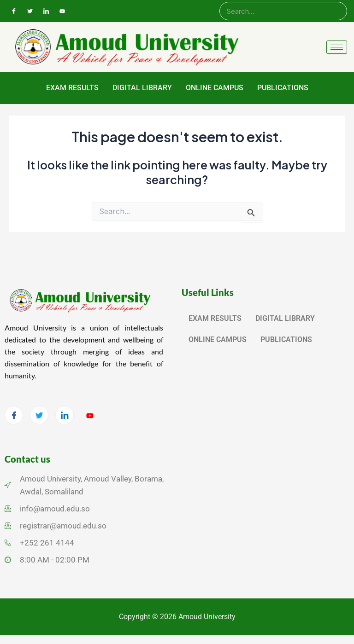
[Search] (283, 11)
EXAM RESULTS (72, 88)
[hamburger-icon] (337, 47)
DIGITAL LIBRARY (142, 88)
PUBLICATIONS (283, 88)
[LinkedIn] (46, 11)
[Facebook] (14, 11)
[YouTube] (62, 11)
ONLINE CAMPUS (215, 88)
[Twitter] (30, 11)
